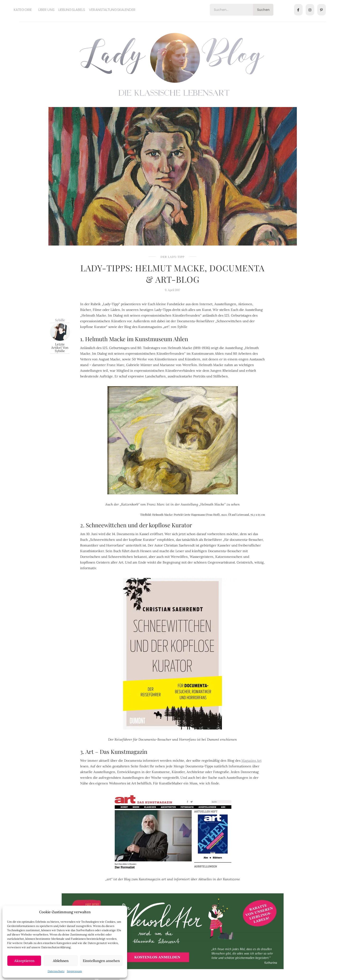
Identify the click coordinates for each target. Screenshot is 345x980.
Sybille (60, 320)
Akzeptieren (24, 961)
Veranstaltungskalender (112, 10)
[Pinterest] (322, 10)
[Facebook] (298, 10)
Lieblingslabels (72, 10)
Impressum (74, 971)
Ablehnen (61, 961)
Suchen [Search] (263, 10)
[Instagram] (310, 10)
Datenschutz (56, 971)
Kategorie (23, 10)
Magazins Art (251, 761)
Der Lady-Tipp (172, 257)
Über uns (46, 10)
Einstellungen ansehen (101, 961)
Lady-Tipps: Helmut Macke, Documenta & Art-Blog (172, 273)
